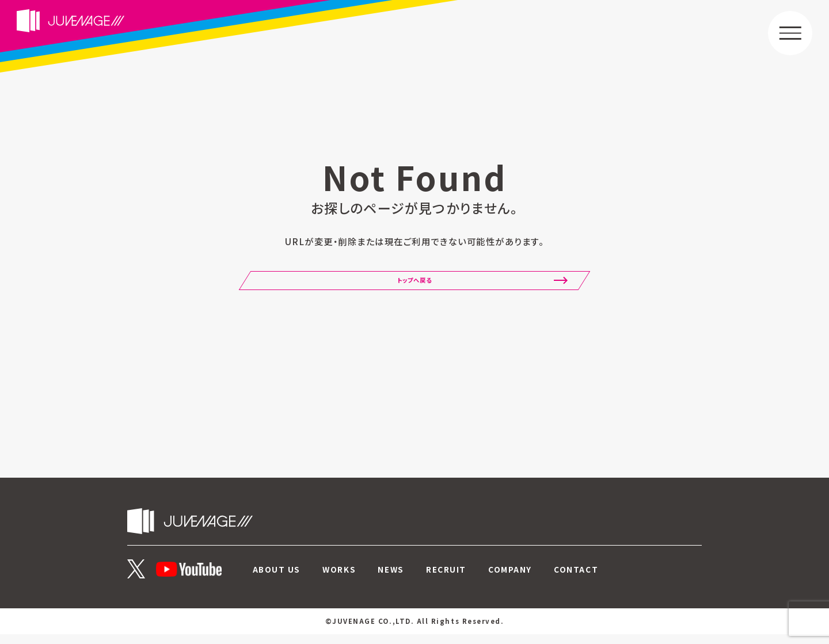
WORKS (339, 579)
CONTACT (576, 579)
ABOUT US (277, 579)
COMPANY (510, 579)
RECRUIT (446, 579)
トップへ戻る (414, 287)
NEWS (391, 579)
